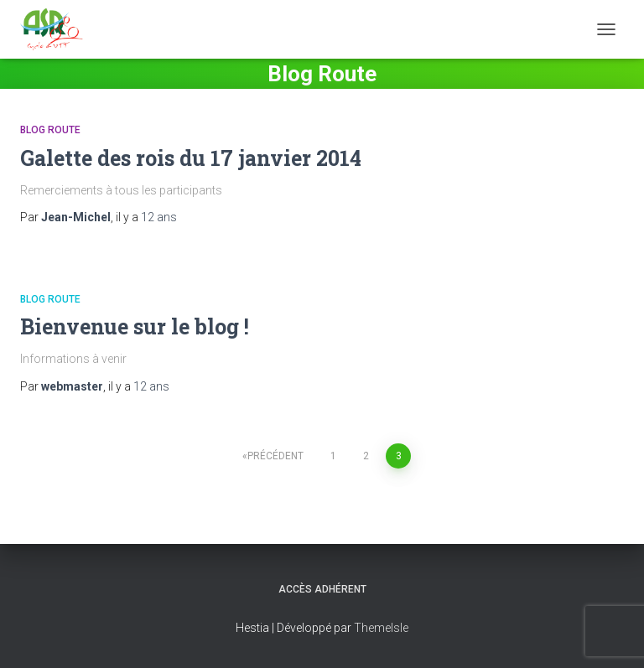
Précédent (275, 456)
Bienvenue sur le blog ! (135, 326)
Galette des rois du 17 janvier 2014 (191, 158)
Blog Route (50, 130)
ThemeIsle (381, 628)
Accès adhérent (322, 589)
